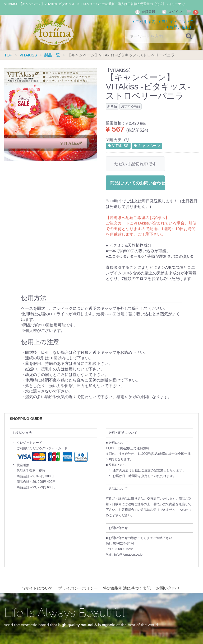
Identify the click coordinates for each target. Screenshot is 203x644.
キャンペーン (147, 146)
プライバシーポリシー (78, 588)
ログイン (172, 12)
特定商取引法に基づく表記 (127, 588)
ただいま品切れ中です (135, 164)
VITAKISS (118, 146)
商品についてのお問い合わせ (138, 183)
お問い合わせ (180, 27)
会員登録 (146, 12)
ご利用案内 (144, 22)
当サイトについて (176, 22)
